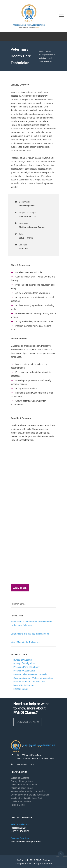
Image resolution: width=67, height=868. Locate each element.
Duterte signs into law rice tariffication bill (30, 634)
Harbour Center (21, 689)
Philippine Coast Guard (24, 671)
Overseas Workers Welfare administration (33, 678)
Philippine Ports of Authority (26, 667)
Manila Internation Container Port (29, 682)
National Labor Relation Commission (31, 674)
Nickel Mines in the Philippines (25, 642)
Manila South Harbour (24, 685)
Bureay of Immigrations (24, 663)
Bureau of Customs (23, 660)
